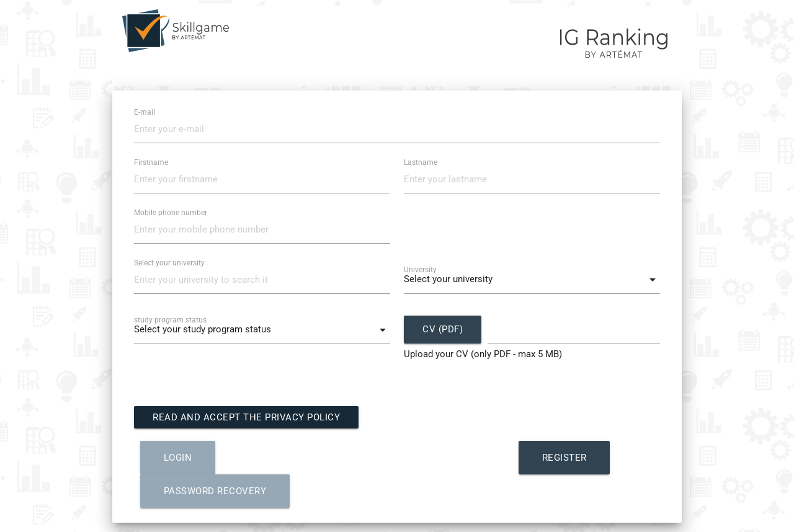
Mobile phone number (171, 213)
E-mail (145, 112)
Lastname (421, 162)
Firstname (151, 162)
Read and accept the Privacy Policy (246, 417)
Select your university (169, 263)
